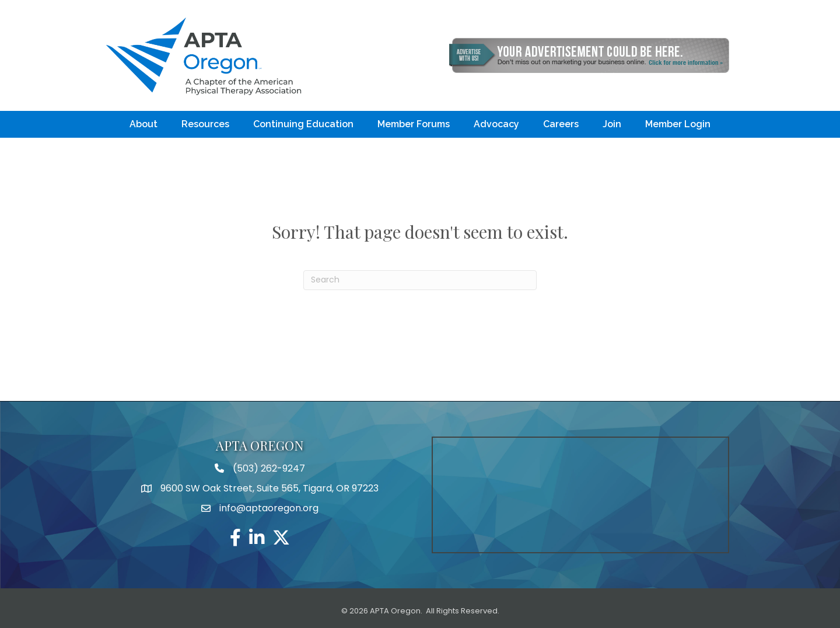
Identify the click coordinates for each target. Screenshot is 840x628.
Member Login (678, 124)
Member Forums (414, 124)
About (143, 124)
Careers (561, 124)
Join (612, 124)
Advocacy (496, 124)
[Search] (420, 280)
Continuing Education (303, 124)
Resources (205, 124)
